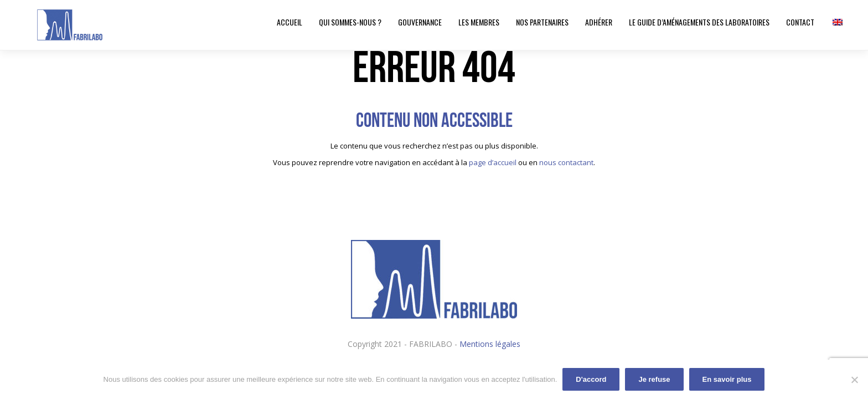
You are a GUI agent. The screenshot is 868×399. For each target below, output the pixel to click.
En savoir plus (727, 379)
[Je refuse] (854, 380)
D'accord (591, 379)
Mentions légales (490, 344)
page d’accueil (493, 162)
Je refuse (654, 379)
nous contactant (566, 162)
